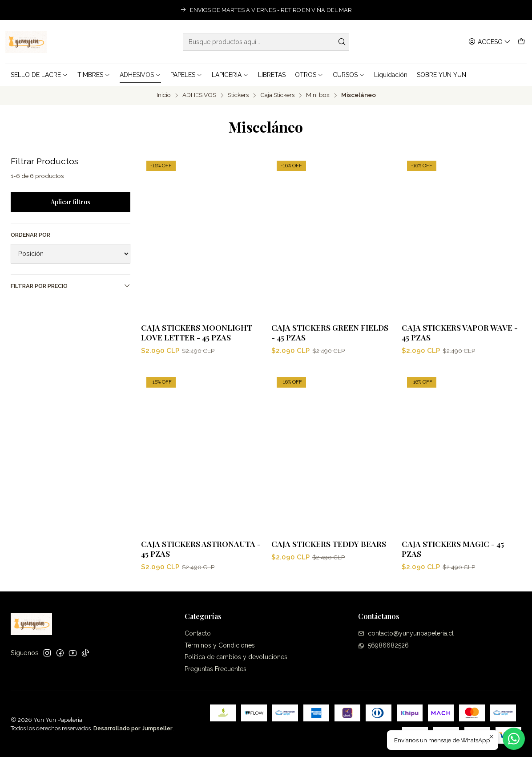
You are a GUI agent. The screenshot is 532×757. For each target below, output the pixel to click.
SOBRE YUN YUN (441, 75)
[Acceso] (490, 42)
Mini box (318, 95)
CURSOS (349, 75)
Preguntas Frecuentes (216, 669)
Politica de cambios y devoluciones (236, 657)
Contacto (198, 633)
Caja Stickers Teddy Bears (329, 585)
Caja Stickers (277, 95)
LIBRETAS (272, 75)
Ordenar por (30, 235)
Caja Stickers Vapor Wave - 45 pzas (460, 332)
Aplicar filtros (71, 202)
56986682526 (383, 645)
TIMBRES (94, 75)
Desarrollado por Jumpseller (133, 728)
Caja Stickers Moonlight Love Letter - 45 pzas (197, 332)
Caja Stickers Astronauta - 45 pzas (201, 579)
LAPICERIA (230, 75)
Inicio (164, 95)
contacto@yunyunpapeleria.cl (406, 633)
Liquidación (391, 75)
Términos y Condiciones (220, 645)
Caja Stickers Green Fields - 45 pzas (330, 332)
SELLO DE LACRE (39, 75)
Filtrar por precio (71, 286)
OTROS (309, 75)
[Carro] (521, 42)
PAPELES (186, 75)
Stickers (238, 95)
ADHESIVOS (140, 75)
